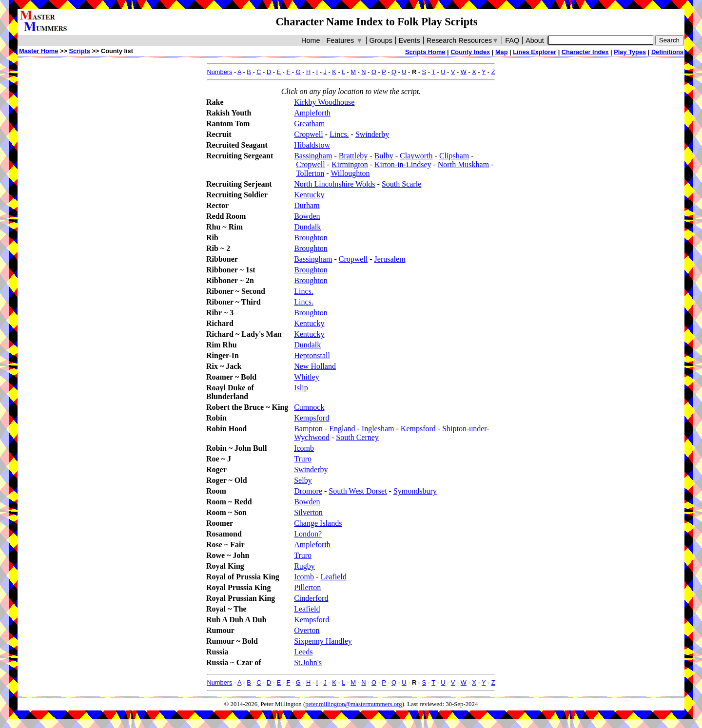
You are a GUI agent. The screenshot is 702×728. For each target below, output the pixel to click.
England (342, 429)
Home (311, 40)
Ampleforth (312, 113)
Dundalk (307, 227)
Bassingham (313, 156)
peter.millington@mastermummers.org (354, 704)
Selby (303, 480)
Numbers (220, 72)
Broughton (311, 238)
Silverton (308, 512)
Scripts (79, 51)
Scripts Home (425, 52)
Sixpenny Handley (323, 641)
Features (344, 40)
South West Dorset (358, 491)
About (535, 40)
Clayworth (416, 156)
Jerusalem (390, 259)
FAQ (512, 40)
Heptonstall (312, 355)
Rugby (304, 566)
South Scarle (401, 184)
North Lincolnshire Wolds (334, 184)
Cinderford (311, 598)
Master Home (39, 51)
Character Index (585, 52)
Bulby (384, 156)
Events (409, 40)
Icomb (304, 448)
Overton (307, 630)
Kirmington (350, 164)
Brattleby (353, 156)
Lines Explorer (535, 52)
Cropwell (309, 134)
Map (502, 52)
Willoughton (350, 173)
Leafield (333, 577)
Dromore (308, 491)
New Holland (315, 366)
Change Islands (318, 523)
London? (308, 534)
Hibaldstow (312, 145)
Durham (307, 205)
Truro (303, 459)
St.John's (308, 662)
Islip (301, 388)
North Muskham (463, 164)
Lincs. (339, 134)
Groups (381, 40)
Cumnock (309, 407)
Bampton (308, 429)
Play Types (630, 52)
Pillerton (307, 587)
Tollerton (310, 173)
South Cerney (357, 437)
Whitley (307, 377)
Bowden (307, 216)
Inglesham (378, 429)
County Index (470, 52)
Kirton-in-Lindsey (403, 164)
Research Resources (463, 40)
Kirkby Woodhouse (324, 102)
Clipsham (454, 156)
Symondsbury (415, 491)
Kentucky (309, 195)
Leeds (303, 652)
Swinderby (372, 134)
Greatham (309, 124)
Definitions (667, 52)
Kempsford (312, 418)
